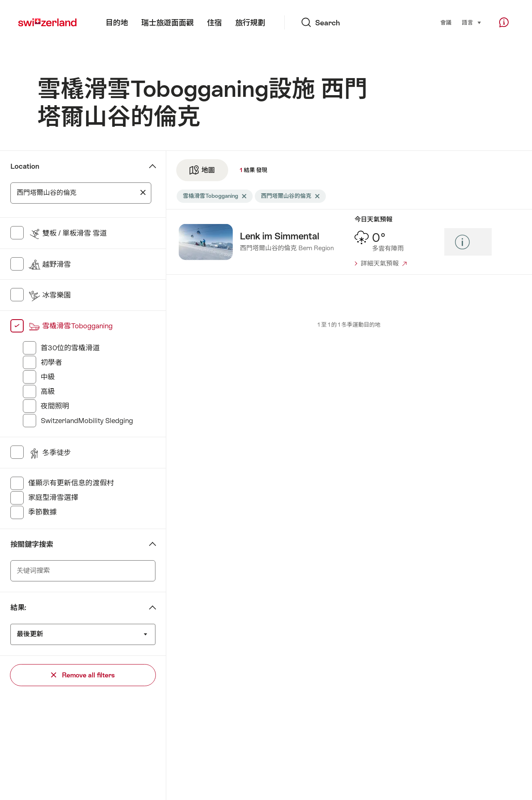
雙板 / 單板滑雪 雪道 (68, 233)
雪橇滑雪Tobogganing (70, 326)
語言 (472, 22)
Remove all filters (83, 675)
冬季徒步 (50, 453)
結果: (18, 608)
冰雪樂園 (50, 295)
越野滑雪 (50, 264)
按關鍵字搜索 (32, 544)
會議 (446, 23)
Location (25, 166)
